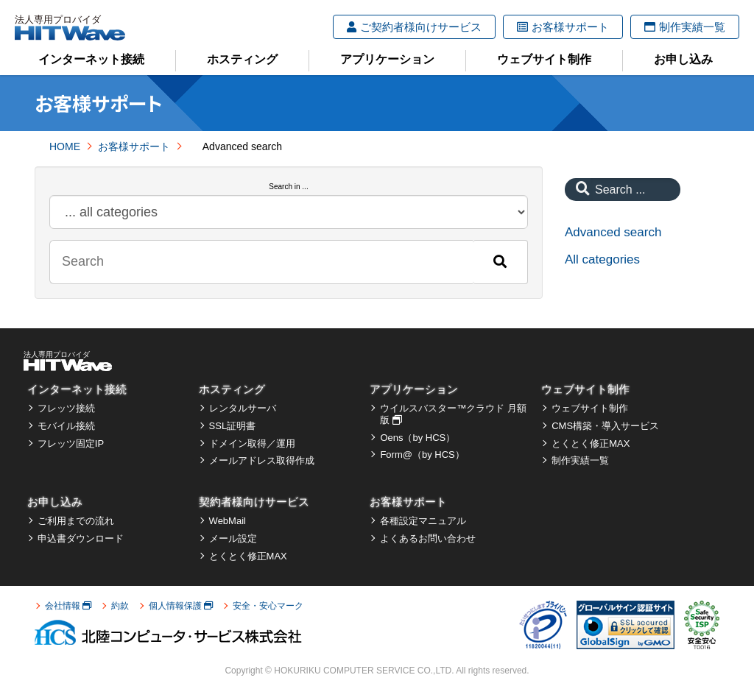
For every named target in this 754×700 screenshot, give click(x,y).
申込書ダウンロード (81, 538)
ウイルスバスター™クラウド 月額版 (453, 414)
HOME (65, 146)
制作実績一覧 (685, 27)
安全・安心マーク (268, 606)
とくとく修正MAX (591, 443)
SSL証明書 (233, 426)
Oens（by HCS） (417, 438)
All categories (602, 259)
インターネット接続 (91, 59)
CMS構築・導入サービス (605, 426)
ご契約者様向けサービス (414, 27)
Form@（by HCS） (422, 455)
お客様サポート (563, 27)
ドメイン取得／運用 (252, 443)
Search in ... (288, 187)
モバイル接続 (66, 426)
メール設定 (233, 538)
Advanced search (613, 232)
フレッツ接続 (66, 408)
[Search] (500, 262)
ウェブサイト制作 (544, 59)
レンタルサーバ (243, 408)
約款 (120, 606)
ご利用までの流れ (76, 521)
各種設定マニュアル (423, 521)
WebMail (228, 521)
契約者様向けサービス (254, 502)
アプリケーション (387, 59)
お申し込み (683, 59)
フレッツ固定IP (71, 443)
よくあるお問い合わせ (428, 538)
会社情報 (68, 606)
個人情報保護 (181, 606)
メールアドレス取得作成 (262, 460)
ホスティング (242, 59)
